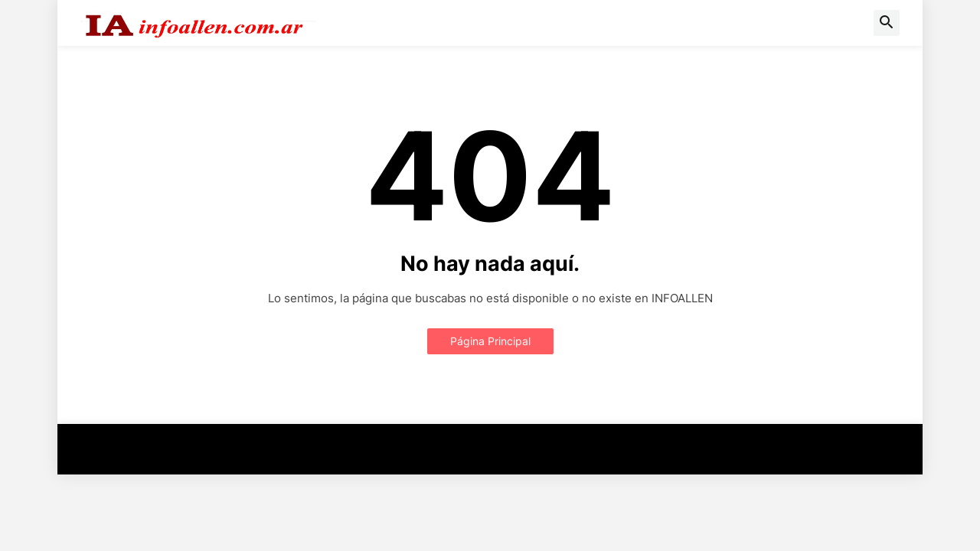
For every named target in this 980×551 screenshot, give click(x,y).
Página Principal (490, 341)
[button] (887, 23)
